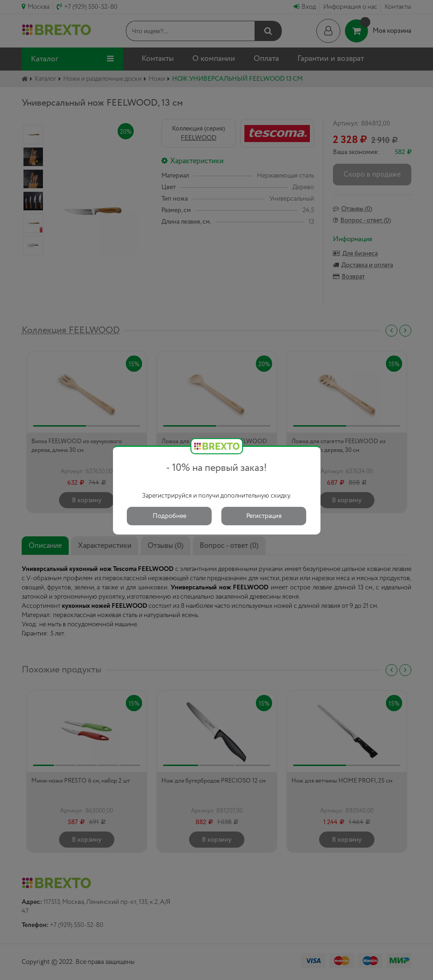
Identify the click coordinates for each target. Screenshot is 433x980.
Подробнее (169, 516)
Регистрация (264, 516)
